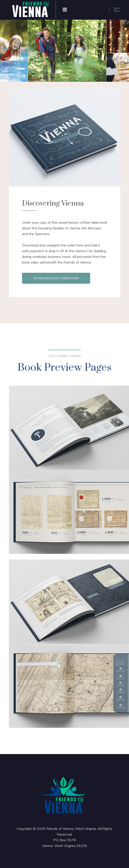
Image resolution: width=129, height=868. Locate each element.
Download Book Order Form (56, 278)
